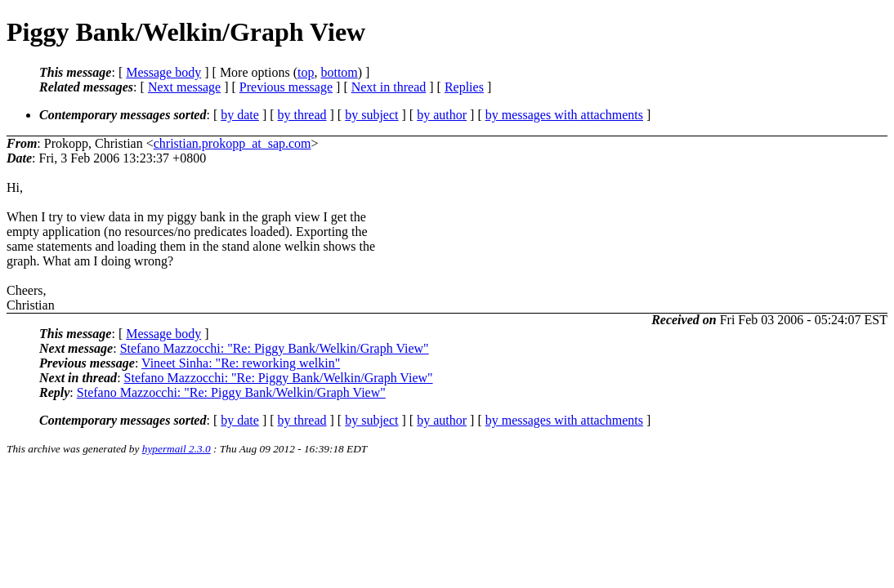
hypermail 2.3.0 (177, 449)
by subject (371, 115)
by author (442, 115)
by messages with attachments (564, 115)
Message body (163, 72)
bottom (339, 72)
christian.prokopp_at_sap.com (232, 143)
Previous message (286, 87)
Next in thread (389, 87)
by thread (302, 115)
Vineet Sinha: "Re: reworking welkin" (241, 363)
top (306, 72)
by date (240, 115)
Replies (464, 87)
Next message (184, 87)
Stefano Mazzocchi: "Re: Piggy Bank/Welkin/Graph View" (275, 348)
